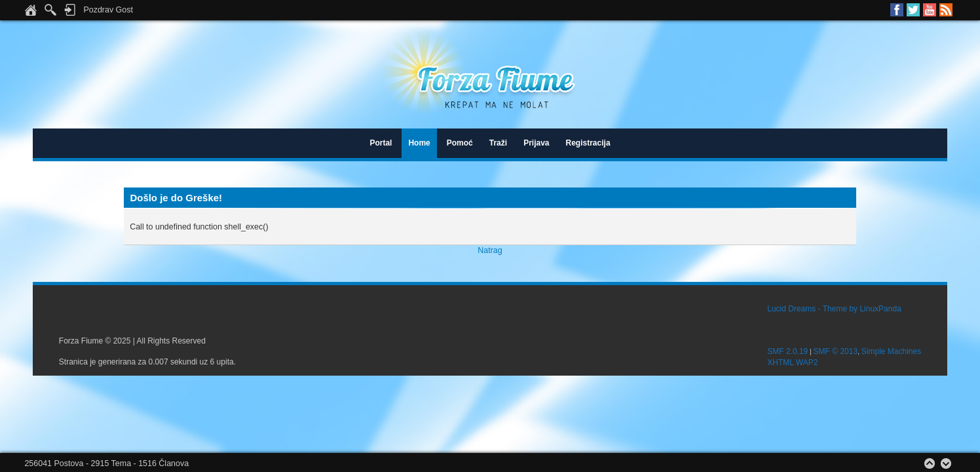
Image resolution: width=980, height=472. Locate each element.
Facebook (897, 10)
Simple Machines (891, 351)
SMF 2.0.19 (787, 351)
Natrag (490, 250)
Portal (381, 143)
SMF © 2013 (836, 351)
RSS (946, 10)
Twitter (913, 10)
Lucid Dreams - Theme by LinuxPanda (834, 309)
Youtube (930, 10)
